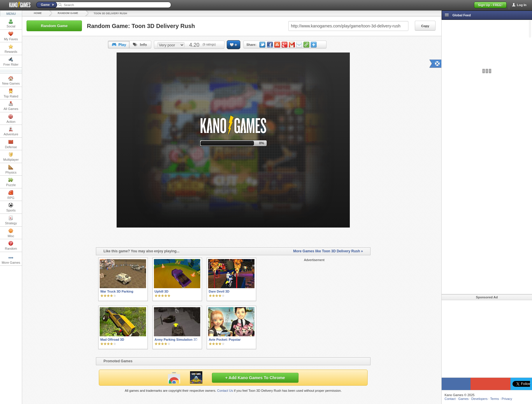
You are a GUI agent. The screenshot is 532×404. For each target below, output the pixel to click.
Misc (11, 233)
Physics (11, 169)
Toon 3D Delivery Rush (110, 13)
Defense (11, 144)
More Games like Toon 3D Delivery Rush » (328, 251)
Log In (522, 5)
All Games (11, 106)
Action (11, 119)
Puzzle (11, 182)
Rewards (11, 49)
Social (11, 23)
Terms (495, 399)
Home (38, 13)
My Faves (11, 36)
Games (463, 399)
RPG (11, 195)
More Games (11, 260)
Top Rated (11, 93)
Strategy (11, 220)
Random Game (68, 13)
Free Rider (11, 62)
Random (11, 246)
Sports (11, 207)
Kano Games (17, 5)
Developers (480, 399)
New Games (11, 81)
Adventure (11, 131)
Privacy (507, 399)
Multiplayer (11, 157)
